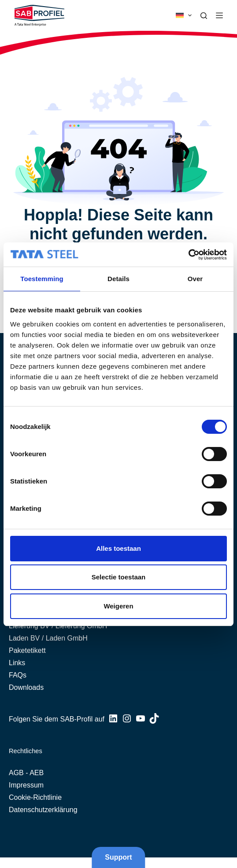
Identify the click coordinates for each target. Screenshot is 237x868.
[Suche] (204, 16)
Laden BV (24, 638)
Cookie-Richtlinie (35, 797)
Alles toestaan (118, 548)
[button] (184, 15)
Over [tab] (195, 279)
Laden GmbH (67, 638)
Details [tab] (118, 279)
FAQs (18, 675)
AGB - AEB (26, 773)
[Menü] (219, 15)
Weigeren (118, 606)
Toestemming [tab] (42, 279)
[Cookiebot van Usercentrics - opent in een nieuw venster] (188, 255)
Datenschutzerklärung (43, 810)
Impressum (26, 785)
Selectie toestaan (119, 577)
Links (17, 663)
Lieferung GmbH (81, 626)
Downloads (26, 687)
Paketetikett (27, 650)
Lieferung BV (29, 626)
